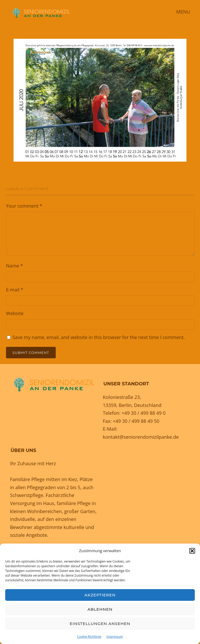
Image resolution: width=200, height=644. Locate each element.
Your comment (24, 206)
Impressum (115, 637)
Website (15, 313)
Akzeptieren (100, 595)
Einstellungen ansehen (100, 624)
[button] (192, 551)
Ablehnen (100, 609)
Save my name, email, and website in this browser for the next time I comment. (99, 337)
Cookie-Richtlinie (89, 637)
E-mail (15, 290)
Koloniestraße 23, (122, 397)
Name (14, 266)
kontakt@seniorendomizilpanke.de (141, 437)
